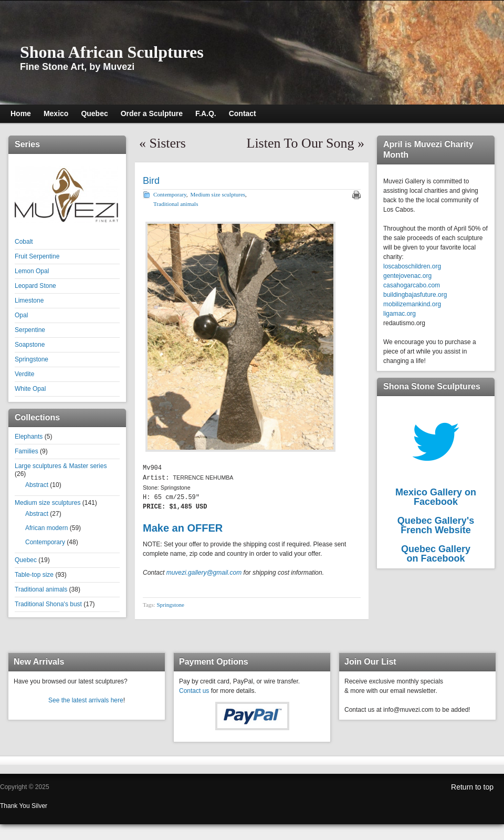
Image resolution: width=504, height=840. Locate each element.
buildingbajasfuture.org (415, 295)
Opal (21, 315)
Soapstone (30, 345)
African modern (46, 528)
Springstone (31, 359)
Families (27, 451)
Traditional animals (41, 589)
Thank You (16, 806)
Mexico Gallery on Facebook (436, 497)
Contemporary (45, 542)
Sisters (168, 143)
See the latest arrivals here (86, 700)
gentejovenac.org (407, 276)
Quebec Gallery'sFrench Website (436, 525)
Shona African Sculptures (112, 52)
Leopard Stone (35, 286)
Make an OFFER (183, 527)
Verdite (24, 374)
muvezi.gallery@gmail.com (204, 572)
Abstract (37, 485)
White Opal (30, 389)
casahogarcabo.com (412, 285)
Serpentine (30, 330)
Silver (39, 806)
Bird (151, 181)
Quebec (26, 560)
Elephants (29, 437)
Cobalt (24, 242)
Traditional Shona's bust (48, 604)
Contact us (194, 691)
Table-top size (34, 575)
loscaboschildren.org (412, 266)
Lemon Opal (32, 271)
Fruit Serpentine (37, 256)
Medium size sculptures (48, 503)
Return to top (472, 787)
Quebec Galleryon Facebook (436, 554)
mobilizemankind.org (412, 304)
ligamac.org (400, 314)
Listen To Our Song (301, 143)
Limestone (29, 300)
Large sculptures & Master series (61, 466)
